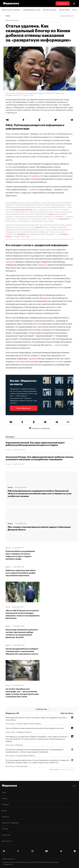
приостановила (26, 209)
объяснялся (45, 298)
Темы (4, 792)
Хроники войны (64, 10)
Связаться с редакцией (40, 428)
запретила (39, 227)
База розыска (7, 841)
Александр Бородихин (12, 20)
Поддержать (63, 3)
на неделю (16, 209)
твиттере (20, 362)
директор (43, 265)
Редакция (5, 804)
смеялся (51, 214)
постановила (33, 176)
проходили (63, 219)
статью (9, 167)
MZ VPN (5, 829)
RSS (5, 810)
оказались (10, 262)
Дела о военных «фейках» (11, 10)
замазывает (21, 234)
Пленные (76, 10)
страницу (33, 359)
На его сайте (57, 362)
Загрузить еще (42, 709)
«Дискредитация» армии (32, 10)
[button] (74, 4)
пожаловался (26, 276)
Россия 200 (6, 835)
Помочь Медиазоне (24, 408)
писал (58, 345)
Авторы (5, 798)
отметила (34, 190)
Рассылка (6, 816)
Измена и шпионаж (50, 10)
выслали (37, 324)
